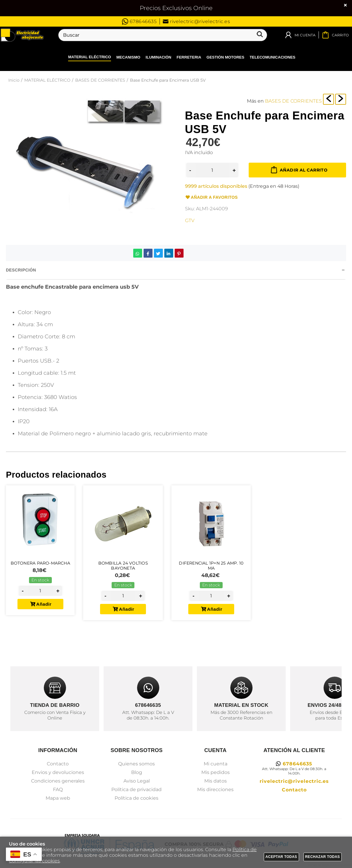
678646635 (139, 21)
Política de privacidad (136, 789)
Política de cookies (136, 798)
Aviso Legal (137, 781)
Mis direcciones (215, 789)
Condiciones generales (58, 781)
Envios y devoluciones (58, 772)
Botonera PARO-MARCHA (42, 565)
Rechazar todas (323, 857)
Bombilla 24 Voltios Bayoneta (126, 568)
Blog (137, 772)
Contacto (58, 764)
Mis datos (216, 781)
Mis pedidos (216, 772)
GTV (190, 220)
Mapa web (58, 798)
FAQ (58, 789)
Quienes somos (136, 764)
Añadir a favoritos (211, 197)
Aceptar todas (281, 857)
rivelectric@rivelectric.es (196, 21)
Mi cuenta (216, 764)
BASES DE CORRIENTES (293, 101)
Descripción (21, 270)
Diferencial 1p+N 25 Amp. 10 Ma (214, 568)
